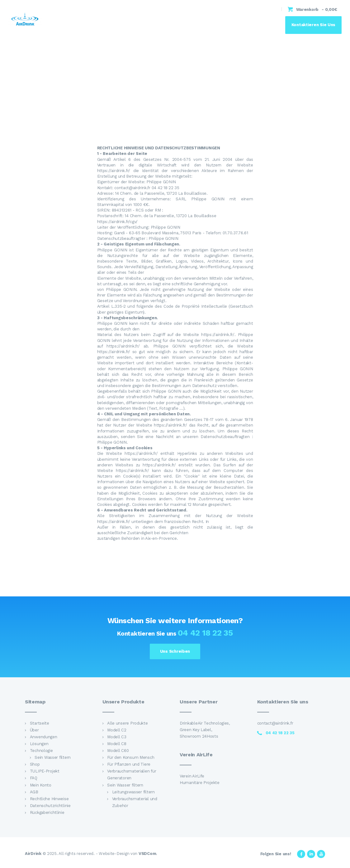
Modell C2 (117, 730)
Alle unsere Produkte (128, 723)
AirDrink (33, 854)
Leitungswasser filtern (133, 792)
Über (34, 730)
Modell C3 (117, 737)
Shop (35, 764)
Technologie (41, 751)
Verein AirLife (192, 776)
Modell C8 (117, 744)
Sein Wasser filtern (53, 757)
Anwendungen (44, 737)
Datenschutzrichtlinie (50, 806)
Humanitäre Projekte (200, 783)
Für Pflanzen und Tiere (129, 764)
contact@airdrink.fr (275, 723)
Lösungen (39, 744)
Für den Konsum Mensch (131, 757)
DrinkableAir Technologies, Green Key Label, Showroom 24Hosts (205, 730)
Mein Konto (41, 785)
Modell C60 (118, 751)
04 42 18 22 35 (205, 633)
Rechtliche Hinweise (49, 799)
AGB (34, 792)
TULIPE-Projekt (45, 771)
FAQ (34, 778)
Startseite (40, 723)
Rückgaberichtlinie (47, 812)
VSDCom (147, 854)
